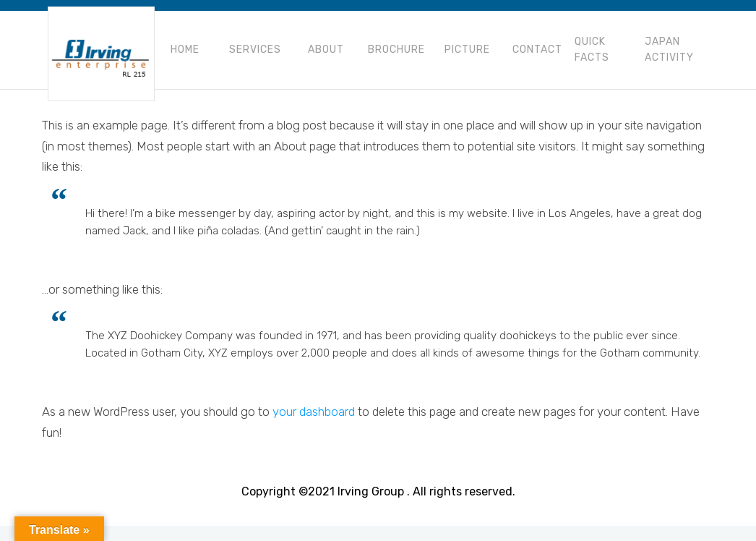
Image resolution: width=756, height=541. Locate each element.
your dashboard (314, 412)
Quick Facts (592, 50)
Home (185, 50)
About (326, 50)
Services (255, 50)
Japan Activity (669, 50)
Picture (467, 50)
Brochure (396, 50)
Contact (537, 50)
